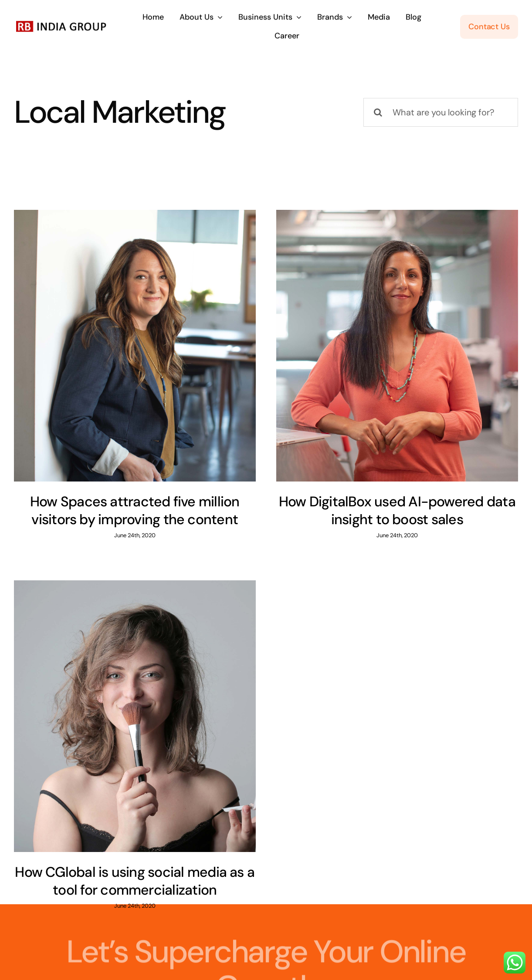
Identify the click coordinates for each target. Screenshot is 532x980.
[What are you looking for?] (441, 112)
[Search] (378, 112)
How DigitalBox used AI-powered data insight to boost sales (386, 511)
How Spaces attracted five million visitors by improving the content (135, 511)
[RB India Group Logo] (61, 22)
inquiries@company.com (177, 934)
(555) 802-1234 (360, 934)
